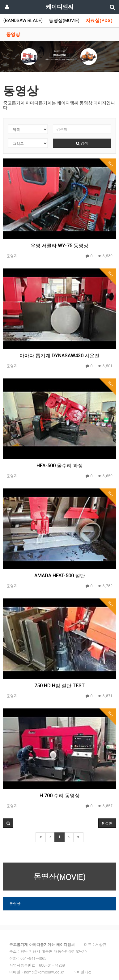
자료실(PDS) (99, 21)
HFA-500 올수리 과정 (60, 466)
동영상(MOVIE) (64, 21)
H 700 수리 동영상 (60, 796)
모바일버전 (83, 972)
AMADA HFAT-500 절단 (60, 576)
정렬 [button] (107, 823)
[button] (8, 823)
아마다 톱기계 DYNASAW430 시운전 (59, 356)
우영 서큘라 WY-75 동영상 (59, 246)
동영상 (13, 34)
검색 (82, 143)
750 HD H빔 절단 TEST (59, 686)
